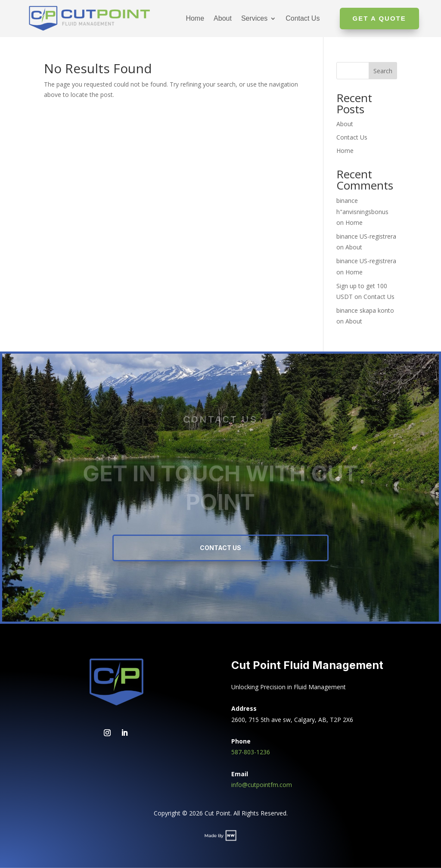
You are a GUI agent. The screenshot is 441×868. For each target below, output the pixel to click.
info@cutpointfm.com (262, 785)
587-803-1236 (251, 752)
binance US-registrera (366, 236)
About (223, 18)
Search (383, 71)
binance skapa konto (365, 310)
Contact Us (303, 18)
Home (195, 18)
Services (254, 18)
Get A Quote (379, 18)
